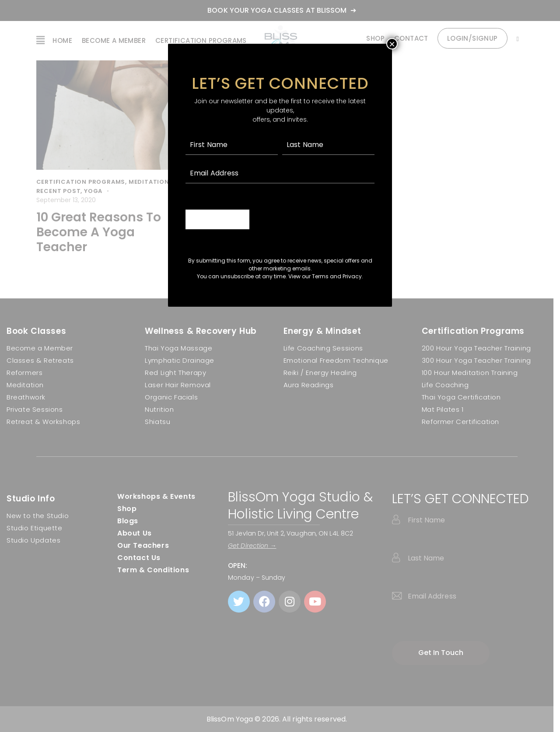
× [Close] (392, 44)
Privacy (352, 276)
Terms (320, 276)
